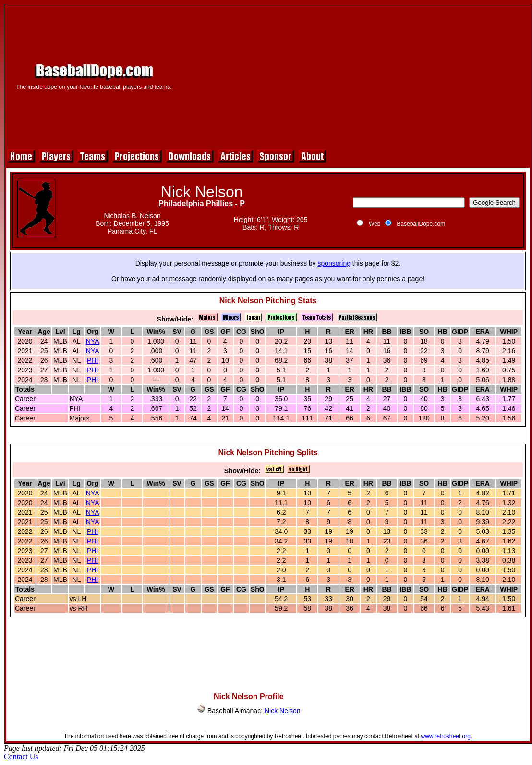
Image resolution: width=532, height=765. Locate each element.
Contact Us (21, 757)
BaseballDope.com (421, 224)
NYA (93, 341)
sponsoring (334, 263)
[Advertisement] (355, 75)
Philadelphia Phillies (196, 204)
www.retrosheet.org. (447, 736)
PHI (92, 360)
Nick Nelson (283, 711)
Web (375, 224)
